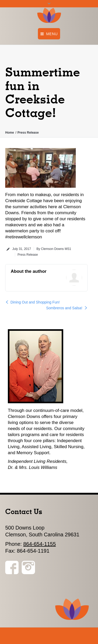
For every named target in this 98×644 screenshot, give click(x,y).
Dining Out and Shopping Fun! (35, 302)
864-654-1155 (40, 544)
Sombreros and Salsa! (64, 308)
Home (10, 133)
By (54, 249)
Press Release (28, 133)
